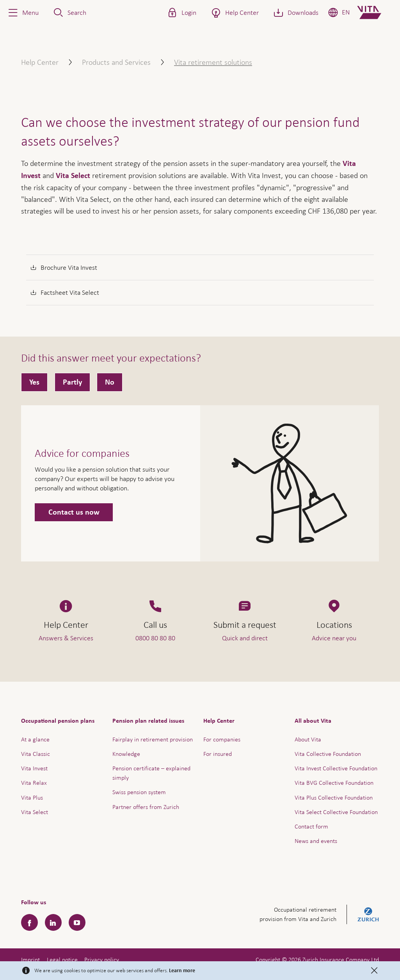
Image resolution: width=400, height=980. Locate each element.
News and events (316, 841)
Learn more (182, 971)
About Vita (308, 739)
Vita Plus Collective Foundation (334, 797)
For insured (218, 754)
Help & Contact (339, 954)
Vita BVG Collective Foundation (334, 783)
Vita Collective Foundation (328, 754)
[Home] (376, 12)
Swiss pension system (139, 792)
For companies (222, 739)
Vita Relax (34, 783)
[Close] (374, 971)
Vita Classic (36, 754)
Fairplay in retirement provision (153, 739)
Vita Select (73, 176)
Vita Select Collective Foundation (336, 812)
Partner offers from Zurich (146, 807)
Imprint (30, 960)
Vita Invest (34, 768)
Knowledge (126, 754)
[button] (23, 12)
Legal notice (62, 960)
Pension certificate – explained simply (151, 773)
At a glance (35, 739)
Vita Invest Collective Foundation (336, 768)
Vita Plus (32, 797)
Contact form (311, 826)
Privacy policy (102, 960)
